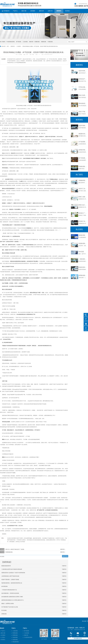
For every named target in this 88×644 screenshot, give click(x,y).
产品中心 (15, 11)
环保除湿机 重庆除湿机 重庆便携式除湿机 (83, 166)
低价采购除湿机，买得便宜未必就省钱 (10, 593)
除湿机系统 (82, 235)
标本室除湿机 (5, 586)
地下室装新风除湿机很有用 (83, 158)
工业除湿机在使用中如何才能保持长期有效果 (12, 569)
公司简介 (3, 637)
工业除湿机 (15, 631)
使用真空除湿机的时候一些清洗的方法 (83, 150)
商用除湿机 (15, 633)
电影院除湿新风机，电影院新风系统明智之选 (12, 583)
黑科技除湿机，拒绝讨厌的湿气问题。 (83, 103)
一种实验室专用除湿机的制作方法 (9, 590)
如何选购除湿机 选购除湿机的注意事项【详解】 (12, 597)
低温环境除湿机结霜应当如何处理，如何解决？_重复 (83, 126)
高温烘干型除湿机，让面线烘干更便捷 (10, 580)
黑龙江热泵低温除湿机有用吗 (83, 95)
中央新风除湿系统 (11, 42)
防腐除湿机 (37, 42)
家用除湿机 (15, 635)
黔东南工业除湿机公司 (83, 221)
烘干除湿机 (19, 42)
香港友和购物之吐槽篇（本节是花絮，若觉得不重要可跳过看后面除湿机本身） (40, 46)
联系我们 (68, 11)
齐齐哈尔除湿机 (83, 87)
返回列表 (65, 556)
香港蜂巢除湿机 (9, 552)
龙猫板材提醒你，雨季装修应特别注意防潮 (83, 180)
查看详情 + (63, 549)
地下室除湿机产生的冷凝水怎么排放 (10, 607)
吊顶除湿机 (50, 42)
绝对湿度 (81, 252)
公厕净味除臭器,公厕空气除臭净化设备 (10, 576)
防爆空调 (31, 42)
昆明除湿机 (4, 614)
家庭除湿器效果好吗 (6, 566)
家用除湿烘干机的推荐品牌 (83, 275)
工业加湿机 (25, 42)
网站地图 (84, 621)
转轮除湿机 (15, 637)
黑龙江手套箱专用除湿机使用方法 (83, 112)
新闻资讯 (59, 11)
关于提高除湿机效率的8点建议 (83, 142)
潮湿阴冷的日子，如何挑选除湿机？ (83, 134)
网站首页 (2, 628)
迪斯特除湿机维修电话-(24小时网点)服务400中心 (13, 600)
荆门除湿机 (4, 610)
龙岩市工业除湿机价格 (83, 189)
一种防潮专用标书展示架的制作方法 (83, 259)
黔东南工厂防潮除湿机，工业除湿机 (83, 213)
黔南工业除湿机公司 (83, 197)
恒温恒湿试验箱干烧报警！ (83, 267)
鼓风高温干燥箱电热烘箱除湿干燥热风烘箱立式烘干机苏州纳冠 (83, 79)
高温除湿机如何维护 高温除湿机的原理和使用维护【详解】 (83, 243)
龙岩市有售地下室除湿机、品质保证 (83, 71)
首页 (8, 46)
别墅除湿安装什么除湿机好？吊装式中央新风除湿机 (13, 573)
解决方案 (24, 11)
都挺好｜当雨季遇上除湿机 (8, 604)
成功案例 (33, 11)
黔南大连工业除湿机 (83, 205)
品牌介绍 (50, 11)
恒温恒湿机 (15, 640)
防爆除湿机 (44, 42)
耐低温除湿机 (16, 642)
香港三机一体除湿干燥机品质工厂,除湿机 (15, 549)
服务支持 (41, 11)
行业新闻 (19, 46)
